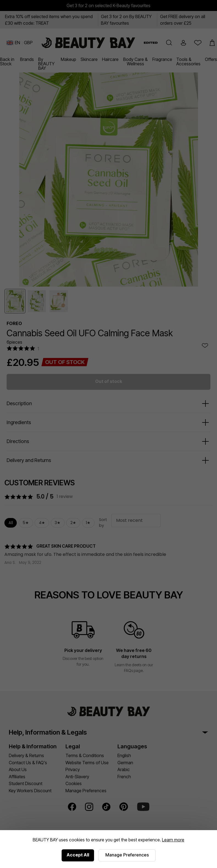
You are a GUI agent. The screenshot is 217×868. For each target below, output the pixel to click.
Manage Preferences (127, 855)
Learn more (173, 840)
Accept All (78, 855)
